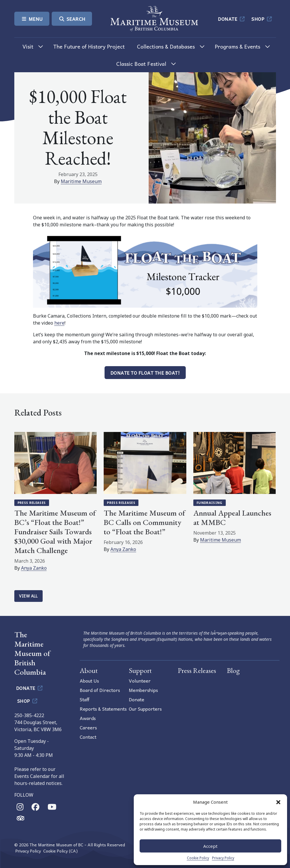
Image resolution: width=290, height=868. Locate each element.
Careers (88, 727)
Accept (210, 846)
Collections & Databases (166, 46)
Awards (88, 718)
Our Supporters (145, 709)
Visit (28, 46)
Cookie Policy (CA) (60, 851)
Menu (32, 19)
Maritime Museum (81, 181)
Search (72, 19)
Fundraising (210, 503)
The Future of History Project (89, 46)
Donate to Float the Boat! (145, 373)
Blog (233, 670)
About (89, 670)
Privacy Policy (223, 858)
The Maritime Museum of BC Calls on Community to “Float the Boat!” (144, 522)
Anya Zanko (34, 568)
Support (140, 670)
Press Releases (32, 503)
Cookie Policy (198, 858)
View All (28, 596)
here (59, 323)
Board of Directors (100, 690)
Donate (232, 19)
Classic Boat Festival (141, 64)
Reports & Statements (103, 709)
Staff (85, 699)
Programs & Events (237, 46)
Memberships (143, 690)
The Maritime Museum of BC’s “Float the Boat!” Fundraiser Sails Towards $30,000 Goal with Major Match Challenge (55, 532)
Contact (88, 737)
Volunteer (140, 681)
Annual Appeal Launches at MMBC (232, 517)
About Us (89, 681)
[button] (278, 802)
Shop (262, 19)
